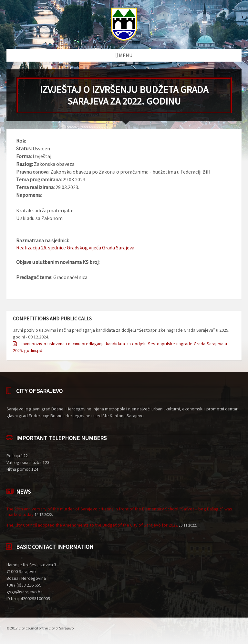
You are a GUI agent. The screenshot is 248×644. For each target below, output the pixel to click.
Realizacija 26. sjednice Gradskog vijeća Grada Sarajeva (75, 247)
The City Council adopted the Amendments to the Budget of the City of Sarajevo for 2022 (92, 525)
